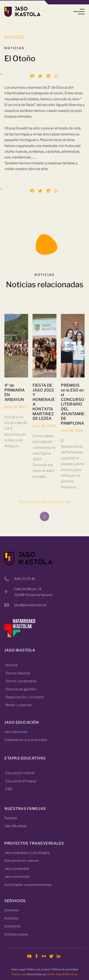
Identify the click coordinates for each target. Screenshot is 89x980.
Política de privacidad (65, 969)
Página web (19, 974)
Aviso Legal (18, 969)
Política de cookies (39, 969)
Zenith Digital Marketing (62, 974)
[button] (79, 12)
